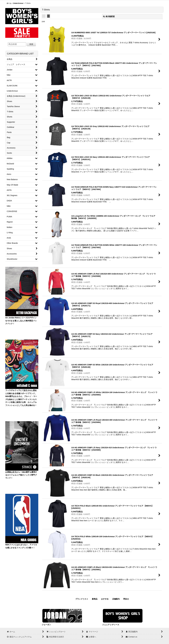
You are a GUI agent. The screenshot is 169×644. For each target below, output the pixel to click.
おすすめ (105, 599)
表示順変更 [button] (109, 16)
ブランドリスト (82, 599)
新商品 (95, 599)
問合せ (126, 599)
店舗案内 (116, 599)
